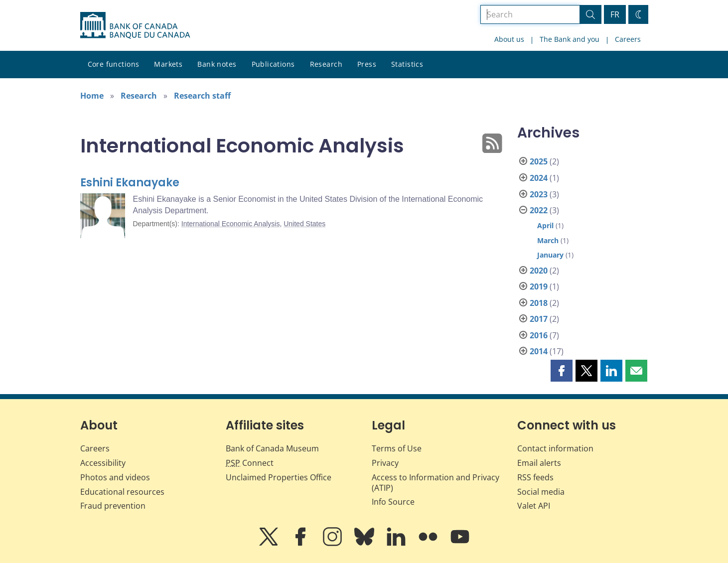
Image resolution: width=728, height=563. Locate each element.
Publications (273, 64)
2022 (539, 210)
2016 (539, 335)
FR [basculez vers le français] (615, 14)
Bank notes (217, 64)
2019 (539, 286)
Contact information (555, 448)
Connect (250, 463)
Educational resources (122, 492)
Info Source (393, 502)
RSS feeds (535, 477)
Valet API (534, 506)
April (545, 225)
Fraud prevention (113, 506)
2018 (539, 303)
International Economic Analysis (231, 224)
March (548, 240)
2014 (539, 351)
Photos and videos (115, 477)
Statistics (407, 64)
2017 (539, 319)
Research (326, 64)
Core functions (114, 64)
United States (304, 224)
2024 (539, 178)
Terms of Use (397, 448)
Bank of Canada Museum (272, 448)
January (550, 255)
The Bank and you (570, 39)
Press (367, 64)
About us (509, 39)
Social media (541, 492)
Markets (168, 64)
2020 (539, 271)
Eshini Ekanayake (130, 183)
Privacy (385, 463)
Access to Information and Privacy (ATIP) (436, 483)
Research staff (202, 96)
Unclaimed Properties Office (279, 477)
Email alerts (539, 463)
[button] (562, 371)
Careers (628, 39)
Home (92, 96)
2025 (539, 161)
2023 (539, 194)
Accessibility (103, 463)
